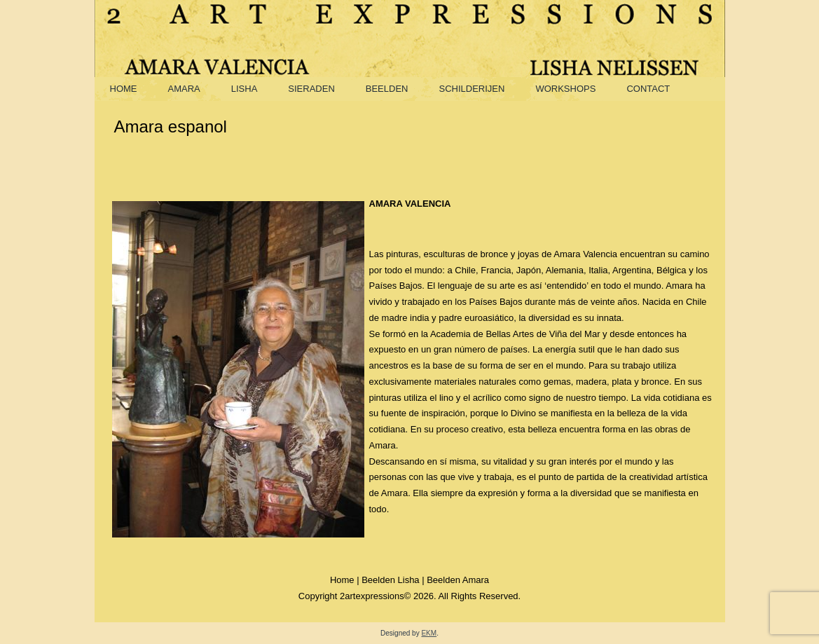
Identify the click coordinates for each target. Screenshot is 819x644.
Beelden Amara (458, 580)
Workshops (565, 89)
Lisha (245, 89)
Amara (184, 89)
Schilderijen (472, 89)
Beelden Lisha (390, 580)
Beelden (387, 89)
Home (124, 89)
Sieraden (311, 89)
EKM (429, 633)
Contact (648, 89)
